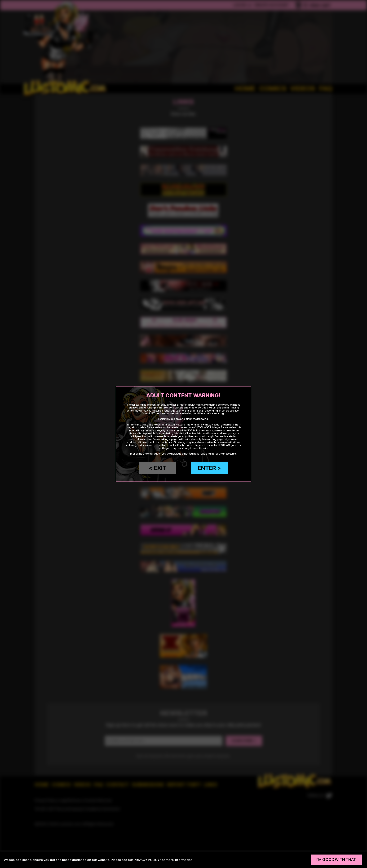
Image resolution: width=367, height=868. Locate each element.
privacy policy (147, 860)
